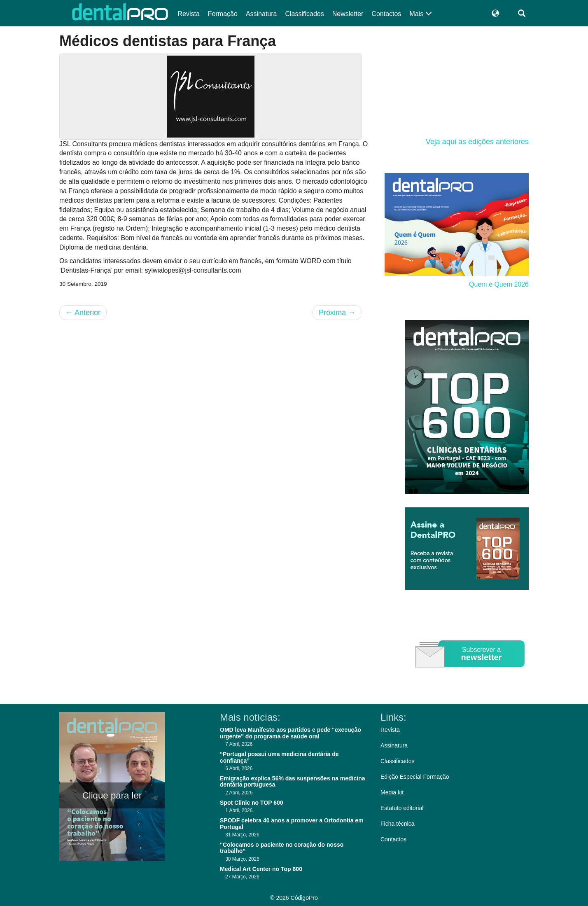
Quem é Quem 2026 (499, 284)
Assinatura (261, 14)
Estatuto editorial (402, 808)
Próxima (337, 313)
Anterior (83, 313)
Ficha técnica (397, 824)
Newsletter (348, 14)
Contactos (386, 14)
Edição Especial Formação (415, 777)
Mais (420, 14)
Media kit (392, 792)
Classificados (304, 14)
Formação (223, 14)
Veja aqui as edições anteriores (477, 142)
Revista (189, 14)
